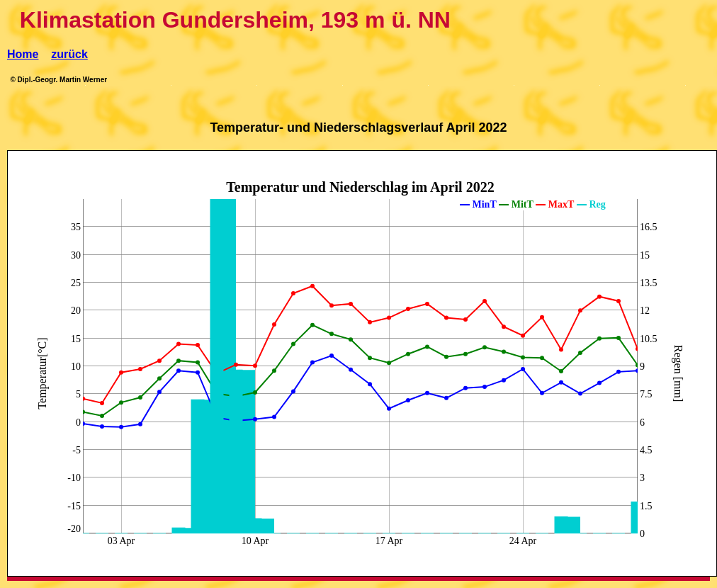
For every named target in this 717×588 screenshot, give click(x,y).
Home (23, 54)
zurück (69, 54)
